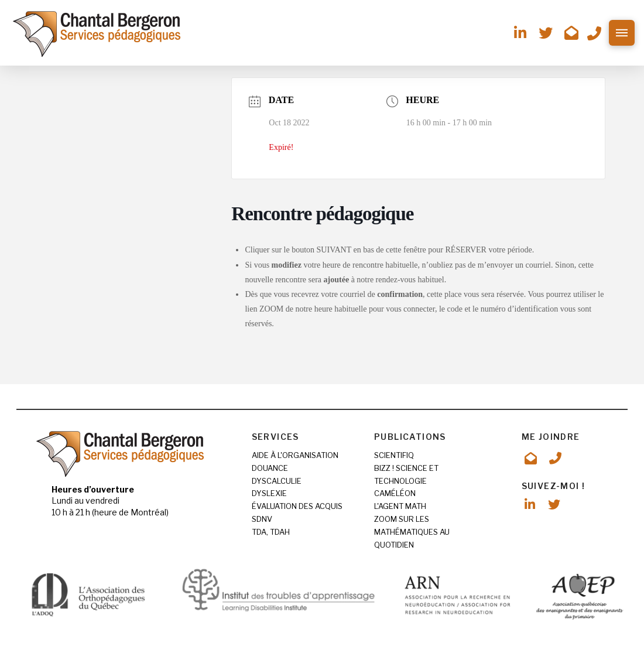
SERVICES (275, 437)
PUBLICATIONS (410, 437)
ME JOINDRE (551, 437)
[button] (622, 33)
